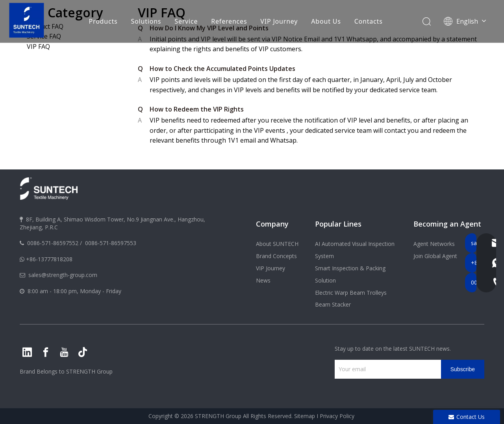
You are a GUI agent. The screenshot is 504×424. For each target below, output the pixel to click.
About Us (326, 22)
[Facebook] (46, 352)
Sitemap (305, 416)
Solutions (146, 22)
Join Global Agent (435, 256)
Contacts (368, 22)
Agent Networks (434, 244)
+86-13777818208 (49, 259)
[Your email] (386, 369)
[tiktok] (83, 352)
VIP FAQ (38, 46)
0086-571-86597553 (111, 243)
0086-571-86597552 (53, 243)
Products (103, 22)
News (263, 280)
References (229, 22)
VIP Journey (279, 22)
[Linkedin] (27, 352)
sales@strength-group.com (63, 275)
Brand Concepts (276, 256)
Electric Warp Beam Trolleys (351, 293)
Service (186, 22)
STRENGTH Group (89, 371)
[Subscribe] (463, 369)
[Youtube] (64, 352)
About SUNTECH (277, 244)
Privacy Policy (337, 416)
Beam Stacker (333, 304)
